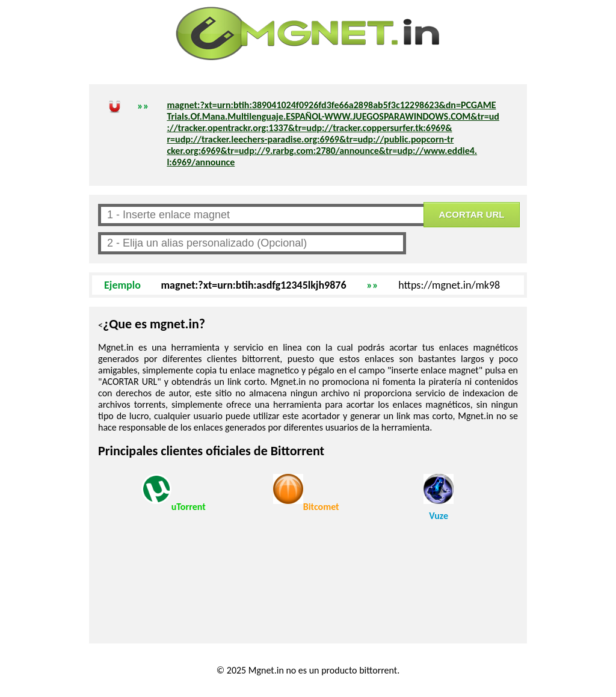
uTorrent (174, 493)
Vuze (439, 498)
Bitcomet (306, 493)
